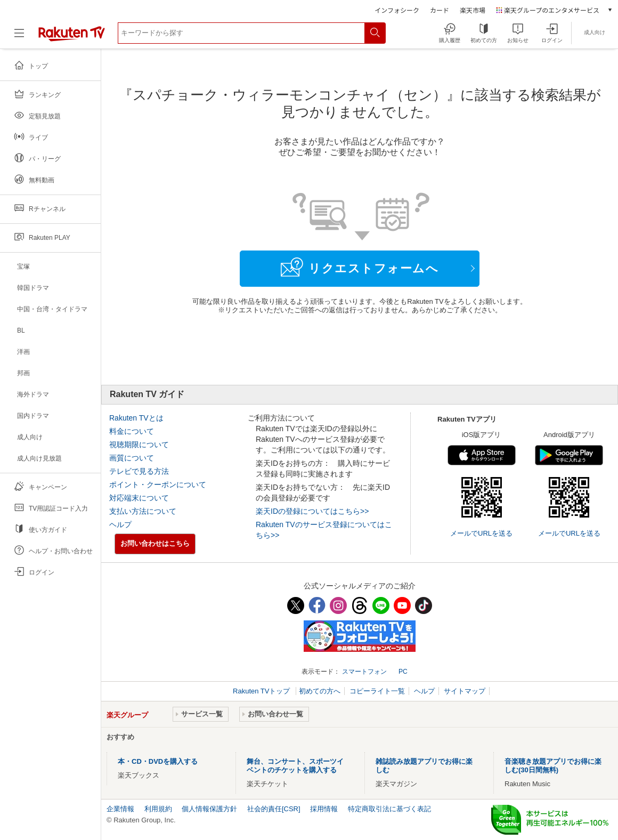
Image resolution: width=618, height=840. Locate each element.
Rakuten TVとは (136, 418)
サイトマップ (465, 691)
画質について (132, 458)
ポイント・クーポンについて (158, 484)
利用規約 (158, 809)
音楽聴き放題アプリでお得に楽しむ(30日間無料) (553, 766)
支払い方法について (143, 511)
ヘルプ (120, 524)
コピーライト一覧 (377, 691)
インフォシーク (397, 10)
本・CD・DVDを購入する (158, 761)
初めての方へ (320, 691)
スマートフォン (364, 672)
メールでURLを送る (481, 533)
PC (403, 672)
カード (440, 10)
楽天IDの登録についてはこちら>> (312, 511)
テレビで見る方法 (139, 471)
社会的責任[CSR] (274, 809)
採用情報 (324, 809)
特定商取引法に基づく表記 (389, 809)
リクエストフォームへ (360, 267)
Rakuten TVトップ (262, 691)
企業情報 (120, 809)
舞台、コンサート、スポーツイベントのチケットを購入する (295, 766)
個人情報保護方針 (209, 809)
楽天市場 (473, 10)
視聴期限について (139, 445)
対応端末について (139, 498)
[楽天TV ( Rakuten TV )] (72, 37)
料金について (132, 431)
